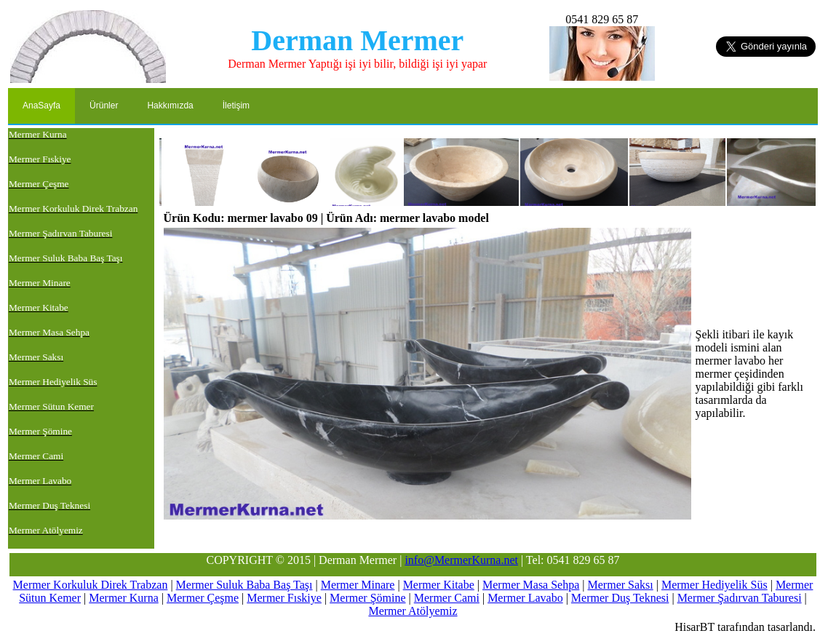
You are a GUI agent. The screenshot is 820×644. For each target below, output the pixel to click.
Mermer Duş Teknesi (620, 598)
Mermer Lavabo (525, 598)
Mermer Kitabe (439, 585)
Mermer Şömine (367, 598)
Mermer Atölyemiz (413, 611)
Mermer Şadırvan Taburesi (740, 598)
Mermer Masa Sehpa (531, 585)
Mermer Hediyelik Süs (714, 585)
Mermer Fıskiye (284, 598)
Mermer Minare (358, 585)
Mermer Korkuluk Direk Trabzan (91, 585)
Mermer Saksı (621, 585)
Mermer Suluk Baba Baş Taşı (244, 585)
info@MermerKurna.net (461, 560)
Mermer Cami (447, 598)
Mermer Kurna (124, 598)
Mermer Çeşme (203, 598)
